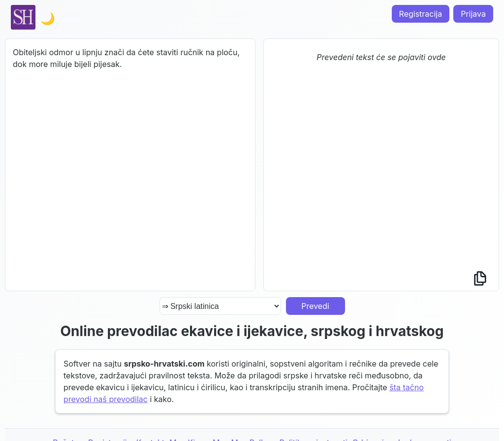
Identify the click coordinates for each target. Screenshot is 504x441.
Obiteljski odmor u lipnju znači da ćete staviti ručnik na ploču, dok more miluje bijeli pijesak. (130, 165)
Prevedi (315, 306)
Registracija (421, 14)
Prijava (473, 14)
